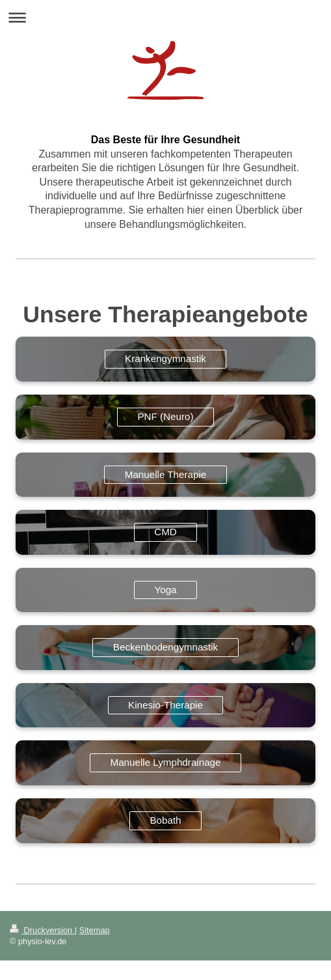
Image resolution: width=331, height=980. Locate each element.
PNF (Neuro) (165, 416)
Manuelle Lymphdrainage (166, 762)
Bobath (165, 820)
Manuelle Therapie (166, 474)
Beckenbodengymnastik (165, 647)
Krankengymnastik (165, 358)
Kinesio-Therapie (165, 705)
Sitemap (95, 930)
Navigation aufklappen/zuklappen (165, 17)
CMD (165, 532)
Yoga (165, 590)
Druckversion (42, 930)
